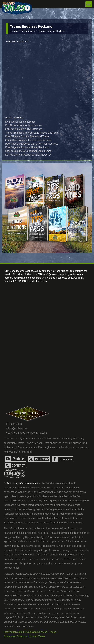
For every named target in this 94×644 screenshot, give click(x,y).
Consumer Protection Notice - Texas (24, 636)
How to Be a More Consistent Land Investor (29, 151)
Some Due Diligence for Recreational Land (28, 140)
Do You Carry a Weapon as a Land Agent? (28, 155)
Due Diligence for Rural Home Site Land (27, 147)
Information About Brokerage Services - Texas (30, 632)
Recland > (15, 31)
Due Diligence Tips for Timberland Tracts (27, 136)
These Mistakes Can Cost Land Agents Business (32, 133)
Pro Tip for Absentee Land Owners (24, 125)
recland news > (29, 31)
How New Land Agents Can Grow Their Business (32, 144)
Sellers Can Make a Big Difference (24, 129)
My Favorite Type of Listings (20, 122)
